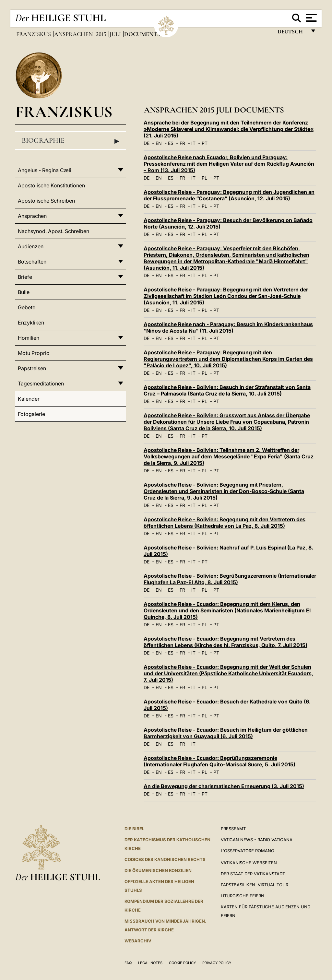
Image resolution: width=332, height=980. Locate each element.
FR (182, 143)
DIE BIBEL (134, 829)
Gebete (27, 307)
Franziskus (34, 34)
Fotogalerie (31, 414)
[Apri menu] (310, 18)
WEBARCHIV (138, 941)
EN (159, 143)
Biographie (71, 141)
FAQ (128, 963)
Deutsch (292, 33)
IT (193, 143)
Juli (116, 34)
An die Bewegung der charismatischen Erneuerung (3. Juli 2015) (224, 786)
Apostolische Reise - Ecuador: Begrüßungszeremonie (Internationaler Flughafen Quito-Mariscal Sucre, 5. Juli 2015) (219, 761)
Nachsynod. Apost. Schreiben (53, 231)
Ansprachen (74, 34)
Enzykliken (31, 323)
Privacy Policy (217, 963)
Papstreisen (32, 368)
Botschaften (32, 262)
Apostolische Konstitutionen (51, 185)
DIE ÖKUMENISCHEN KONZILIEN (158, 870)
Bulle (24, 292)
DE (147, 143)
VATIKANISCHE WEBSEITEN (249, 863)
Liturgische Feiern (243, 896)
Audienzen (31, 246)
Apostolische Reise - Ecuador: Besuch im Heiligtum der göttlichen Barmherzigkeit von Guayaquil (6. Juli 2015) (226, 733)
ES (171, 143)
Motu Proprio (34, 353)
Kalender (29, 399)
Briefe (25, 277)
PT (205, 143)
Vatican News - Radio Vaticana (257, 840)
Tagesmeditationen (41, 384)
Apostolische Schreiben (46, 201)
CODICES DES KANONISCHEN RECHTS (165, 859)
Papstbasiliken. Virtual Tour (255, 885)
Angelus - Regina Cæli (45, 170)
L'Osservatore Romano (248, 851)
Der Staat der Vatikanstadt (253, 874)
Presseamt (233, 829)
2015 (102, 34)
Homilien (29, 338)
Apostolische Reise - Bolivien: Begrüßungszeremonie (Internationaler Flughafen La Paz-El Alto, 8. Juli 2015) (230, 579)
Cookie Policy (182, 963)
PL (204, 178)
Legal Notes (150, 963)
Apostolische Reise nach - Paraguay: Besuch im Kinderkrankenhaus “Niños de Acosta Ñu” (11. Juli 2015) (228, 327)
